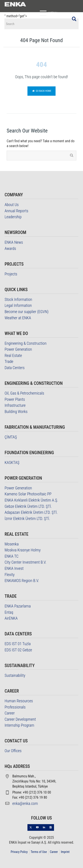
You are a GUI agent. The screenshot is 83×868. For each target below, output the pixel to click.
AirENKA (11, 618)
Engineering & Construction (26, 343)
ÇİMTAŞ (11, 437)
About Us (12, 205)
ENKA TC (12, 556)
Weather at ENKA (18, 318)
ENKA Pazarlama (18, 606)
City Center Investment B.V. (26, 562)
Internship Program (19, 725)
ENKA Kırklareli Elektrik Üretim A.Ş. (31, 500)
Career (10, 713)
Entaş (9, 612)
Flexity (10, 575)
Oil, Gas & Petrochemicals (24, 393)
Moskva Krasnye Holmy (23, 550)
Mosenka (12, 544)
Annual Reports (16, 211)
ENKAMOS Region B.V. (22, 581)
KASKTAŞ (12, 462)
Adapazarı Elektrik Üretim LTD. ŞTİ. (31, 512)
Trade (9, 361)
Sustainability (15, 675)
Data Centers (15, 368)
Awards (10, 248)
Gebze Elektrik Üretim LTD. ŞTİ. (28, 506)
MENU (47, 13)
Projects (11, 274)
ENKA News (14, 242)
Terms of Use (39, 852)
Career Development (20, 719)
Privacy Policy (19, 852)
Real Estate (13, 355)
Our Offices (13, 751)
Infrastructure (15, 405)
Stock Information (18, 299)
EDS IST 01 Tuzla (18, 644)
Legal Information (18, 305)
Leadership (13, 217)
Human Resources (19, 701)
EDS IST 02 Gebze (18, 650)
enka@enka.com (25, 803)
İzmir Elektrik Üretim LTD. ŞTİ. (27, 519)
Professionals (15, 707)
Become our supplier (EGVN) (27, 312)
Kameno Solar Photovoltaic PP (28, 494)
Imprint (65, 852)
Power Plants (15, 399)
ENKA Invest (14, 568)
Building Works (16, 412)
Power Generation (18, 349)
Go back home (42, 91)
